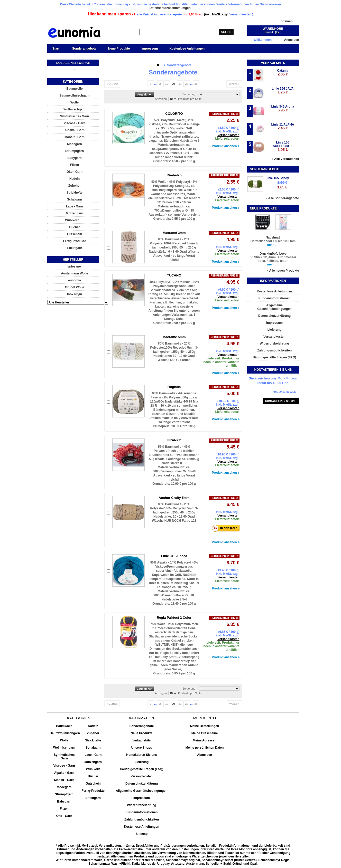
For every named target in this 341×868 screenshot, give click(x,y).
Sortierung (189, 94)
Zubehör (75, 186)
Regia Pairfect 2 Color (174, 618)
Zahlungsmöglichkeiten (274, 350)
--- (75, 70)
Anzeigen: (161, 99)
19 (167, 84)
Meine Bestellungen (205, 726)
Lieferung (275, 330)
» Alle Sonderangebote (282, 198)
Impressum (150, 49)
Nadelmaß (273, 237)
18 (160, 84)
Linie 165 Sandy (277, 178)
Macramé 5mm (174, 337)
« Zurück (112, 84)
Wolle (75, 102)
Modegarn (74, 144)
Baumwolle (74, 89)
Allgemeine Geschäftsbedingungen (274, 307)
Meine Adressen (205, 740)
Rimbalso (174, 175)
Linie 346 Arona (283, 108)
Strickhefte (75, 193)
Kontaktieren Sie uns (281, 401)
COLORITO (174, 114)
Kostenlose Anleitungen (187, 49)
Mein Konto (205, 718)
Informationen (273, 281)
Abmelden (205, 755)
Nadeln (75, 179)
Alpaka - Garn (75, 130)
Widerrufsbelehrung (274, 344)
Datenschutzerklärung (274, 316)
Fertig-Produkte (74, 241)
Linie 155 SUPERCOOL (283, 146)
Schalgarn (75, 199)
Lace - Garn (75, 206)
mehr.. (272, 245)
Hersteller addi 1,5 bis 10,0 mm (273, 241)
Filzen (75, 165)
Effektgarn (74, 248)
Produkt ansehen (224, 146)
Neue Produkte (119, 49)
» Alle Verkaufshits (285, 159)
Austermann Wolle (74, 273)
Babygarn (74, 158)
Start (56, 50)
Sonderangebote (84, 49)
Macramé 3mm (174, 233)
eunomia (74, 280)
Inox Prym (75, 294)
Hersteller (73, 260)
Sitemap (287, 21)
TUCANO (174, 275)
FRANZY (174, 440)
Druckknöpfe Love (273, 254)
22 (187, 84)
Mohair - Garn (75, 137)
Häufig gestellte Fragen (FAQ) (275, 357)
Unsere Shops (142, 748)
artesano (75, 266)
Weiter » (234, 84)
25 (196, 84)
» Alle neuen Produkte (283, 271)
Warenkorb (273, 29)
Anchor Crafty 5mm (174, 498)
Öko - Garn (75, 172)
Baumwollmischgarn (74, 96)
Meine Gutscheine (205, 733)
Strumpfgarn (75, 151)
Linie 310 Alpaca (174, 556)
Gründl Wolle (75, 287)
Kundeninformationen (275, 298)
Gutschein (75, 234)
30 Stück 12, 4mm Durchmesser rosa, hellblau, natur (273, 259)
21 (180, 84)
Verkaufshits (273, 63)
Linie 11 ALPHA (283, 126)
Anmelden (291, 40)
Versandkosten (228, 135)
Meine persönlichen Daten (205, 748)
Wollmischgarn (75, 109)
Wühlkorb (72, 220)
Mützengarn (74, 213)
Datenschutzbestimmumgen (170, 8)
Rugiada (174, 387)
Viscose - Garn (75, 123)
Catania (283, 73)
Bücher (74, 227)
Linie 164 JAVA (283, 90)
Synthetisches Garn (75, 116)
